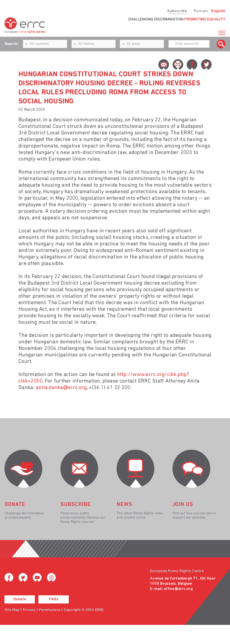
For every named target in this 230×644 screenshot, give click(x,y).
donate (15, 505)
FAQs (54, 599)
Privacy (29, 610)
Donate (20, 599)
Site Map (12, 610)
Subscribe (177, 11)
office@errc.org (178, 589)
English (218, 11)
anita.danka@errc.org (61, 388)
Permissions (50, 610)
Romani (201, 11)
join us (183, 505)
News (124, 505)
